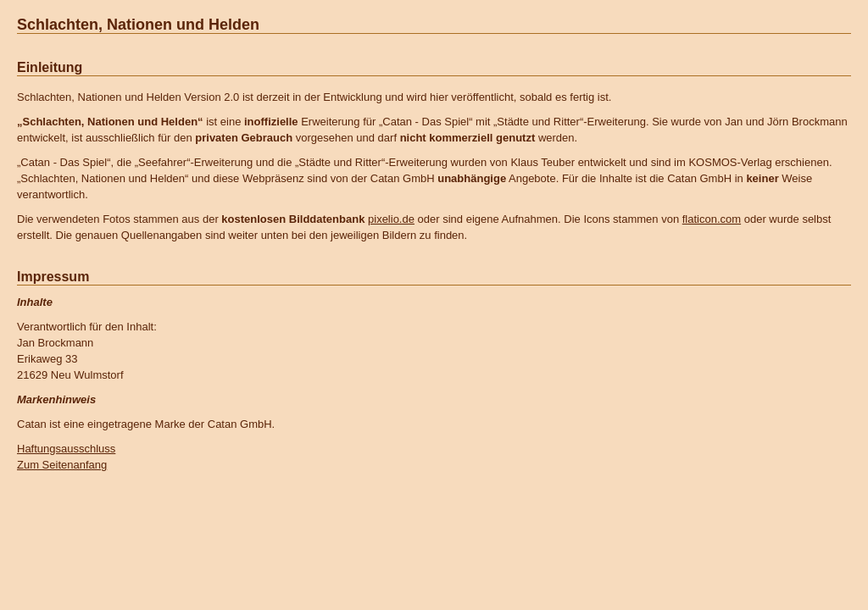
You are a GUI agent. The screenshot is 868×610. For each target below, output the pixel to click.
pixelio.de (391, 219)
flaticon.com (712, 219)
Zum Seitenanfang (62, 465)
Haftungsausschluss (66, 449)
